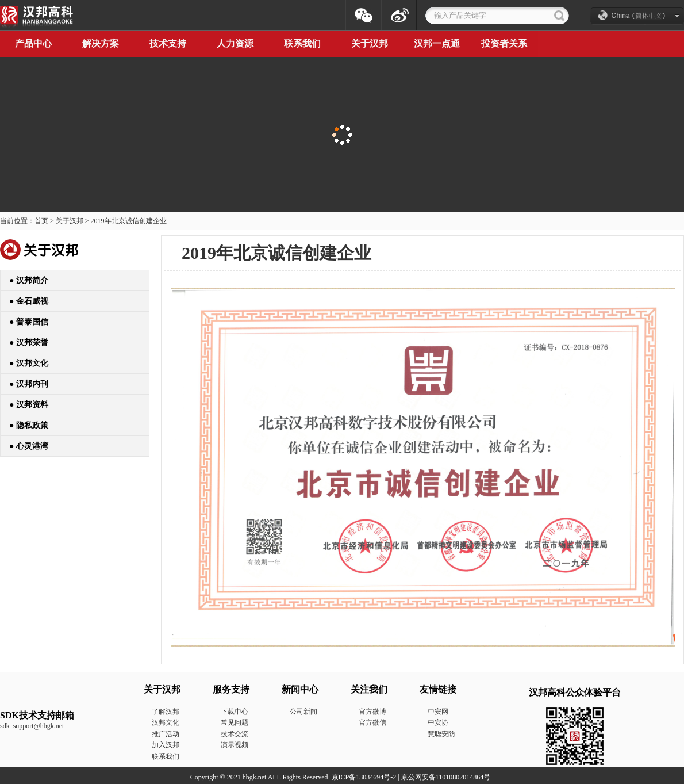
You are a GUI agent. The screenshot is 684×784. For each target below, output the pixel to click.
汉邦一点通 (437, 43)
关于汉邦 (370, 43)
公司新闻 (303, 712)
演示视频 (235, 745)
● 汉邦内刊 (29, 384)
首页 (41, 221)
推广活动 (166, 734)
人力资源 (235, 43)
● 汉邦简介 (29, 280)
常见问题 (235, 722)
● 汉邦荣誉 (29, 343)
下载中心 (235, 712)
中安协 (438, 722)
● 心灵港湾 (29, 446)
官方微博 (372, 712)
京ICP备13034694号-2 (364, 777)
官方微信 (372, 722)
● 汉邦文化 (29, 363)
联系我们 (302, 43)
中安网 (438, 712)
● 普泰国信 (29, 322)
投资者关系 (504, 43)
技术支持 (168, 43)
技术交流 (235, 734)
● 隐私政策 (29, 425)
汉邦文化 (166, 722)
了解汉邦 (166, 712)
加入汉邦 (166, 745)
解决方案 (101, 43)
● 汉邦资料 (29, 405)
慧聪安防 (441, 734)
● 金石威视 (29, 301)
